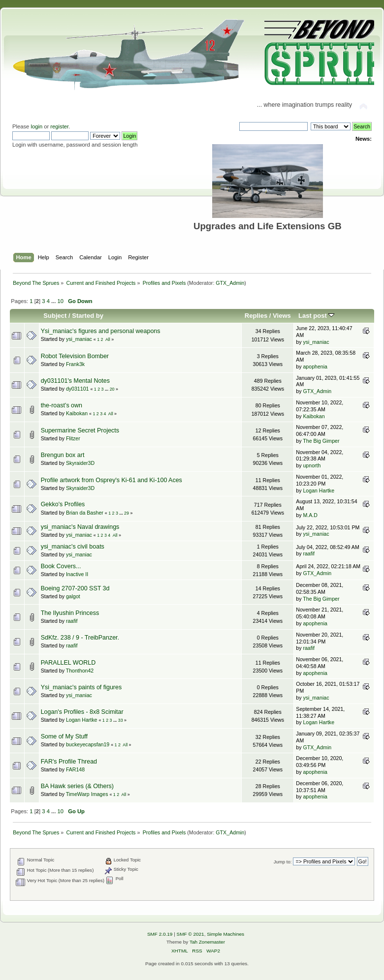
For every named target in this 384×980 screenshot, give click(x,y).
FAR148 (75, 769)
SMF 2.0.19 (160, 934)
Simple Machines (225, 934)
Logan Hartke (319, 490)
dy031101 (78, 389)
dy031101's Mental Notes (75, 381)
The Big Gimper (321, 441)
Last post (317, 316)
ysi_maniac (79, 339)
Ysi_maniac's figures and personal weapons (101, 331)
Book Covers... (61, 566)
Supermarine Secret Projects (80, 430)
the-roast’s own (62, 405)
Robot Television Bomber (75, 356)
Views (282, 316)
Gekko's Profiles (63, 504)
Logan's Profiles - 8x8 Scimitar (82, 712)
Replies (256, 316)
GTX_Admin (230, 283)
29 (127, 513)
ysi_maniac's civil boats (73, 547)
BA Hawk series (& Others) (77, 786)
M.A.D (310, 515)
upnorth (312, 465)
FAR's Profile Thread (69, 762)
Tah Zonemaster (207, 942)
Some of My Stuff (64, 736)
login (36, 126)
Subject (55, 316)
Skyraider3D (80, 463)
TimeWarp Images (87, 794)
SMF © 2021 (191, 934)
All (108, 339)
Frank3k (75, 364)
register (59, 126)
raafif (309, 553)
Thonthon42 (80, 671)
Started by (88, 316)
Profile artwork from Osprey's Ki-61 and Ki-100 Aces (112, 480)
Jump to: (283, 862)
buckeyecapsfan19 (88, 744)
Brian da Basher (85, 513)
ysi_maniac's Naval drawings (80, 527)
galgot (73, 596)
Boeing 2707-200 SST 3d (75, 588)
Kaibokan (77, 413)
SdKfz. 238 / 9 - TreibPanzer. (80, 638)
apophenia (315, 367)
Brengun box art (63, 455)
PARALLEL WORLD (68, 663)
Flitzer (73, 438)
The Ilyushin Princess (70, 613)
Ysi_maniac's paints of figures (81, 687)
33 (121, 720)
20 (112, 389)
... (54, 301)
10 (60, 301)
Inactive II (77, 574)
